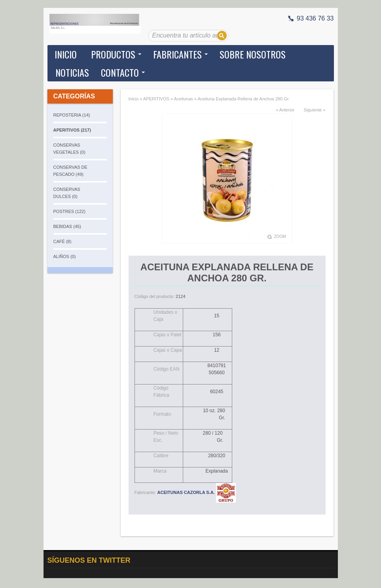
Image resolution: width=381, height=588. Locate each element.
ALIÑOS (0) (65, 256)
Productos (113, 54)
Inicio (66, 54)
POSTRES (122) (69, 211)
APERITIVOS (156, 99)
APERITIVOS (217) (72, 130)
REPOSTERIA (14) (72, 115)
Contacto (120, 72)
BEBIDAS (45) (67, 226)
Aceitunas (183, 99)
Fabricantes (177, 54)
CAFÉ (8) (63, 241)
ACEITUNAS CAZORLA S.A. (197, 492)
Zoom (280, 237)
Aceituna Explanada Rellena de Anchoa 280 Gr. (243, 99)
